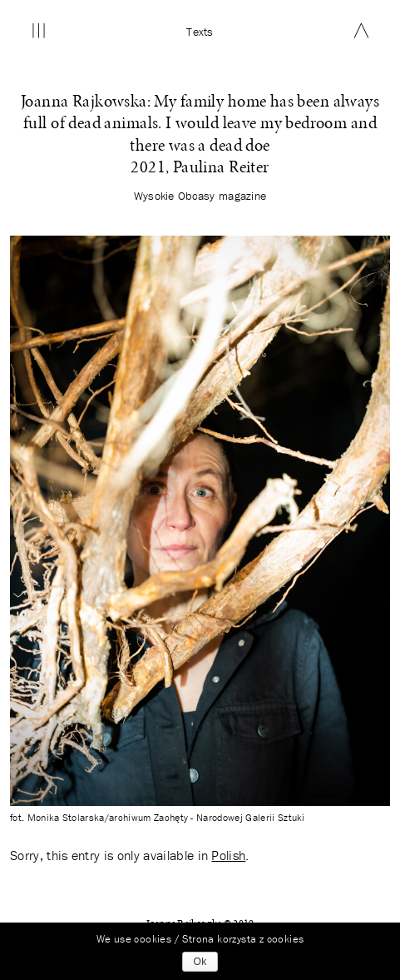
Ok (200, 962)
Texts (200, 32)
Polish (228, 855)
